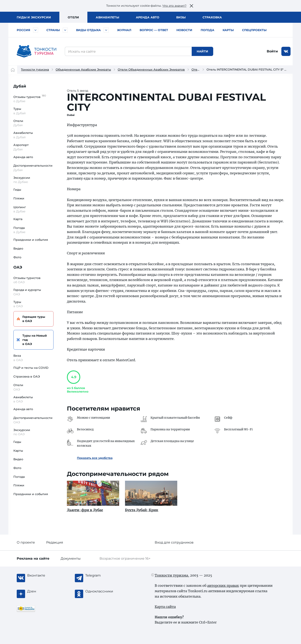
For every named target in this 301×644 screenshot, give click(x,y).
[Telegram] (102, 576)
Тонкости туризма (35, 70)
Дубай (20, 86)
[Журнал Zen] (44, 591)
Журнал (124, 30)
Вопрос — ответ (154, 30)
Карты (228, 30)
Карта (18, 219)
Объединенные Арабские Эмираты (83, 70)
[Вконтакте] (44, 576)
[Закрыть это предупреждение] (191, 6)
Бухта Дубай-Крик (142, 510)
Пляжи (19, 198)
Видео (18, 248)
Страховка (212, 17)
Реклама (33, 558)
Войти (272, 51)
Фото (17, 257)
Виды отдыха (88, 30)
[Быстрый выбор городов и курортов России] (36, 30)
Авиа (107, 17)
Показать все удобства (95, 458)
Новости (184, 30)
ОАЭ (18, 267)
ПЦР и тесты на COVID (31, 368)
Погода (207, 30)
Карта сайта (165, 607)
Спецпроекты (254, 30)
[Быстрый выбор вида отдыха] (106, 30)
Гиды (17, 190)
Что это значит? (174, 6)
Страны (53, 30)
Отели (73, 17)
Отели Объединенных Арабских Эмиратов (151, 70)
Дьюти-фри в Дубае (85, 510)
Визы (181, 17)
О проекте (26, 542)
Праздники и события (31, 240)
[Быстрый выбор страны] (65, 30)
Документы (71, 558)
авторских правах (223, 586)
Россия (23, 30)
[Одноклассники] (102, 591)
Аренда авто (148, 17)
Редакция (55, 542)
